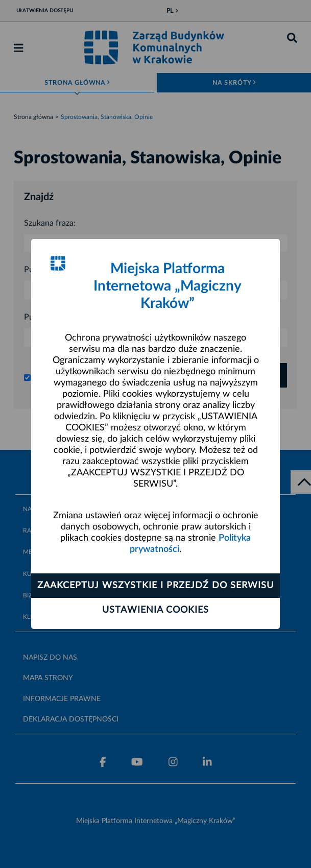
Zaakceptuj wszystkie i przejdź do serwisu (155, 586)
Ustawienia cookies (155, 610)
